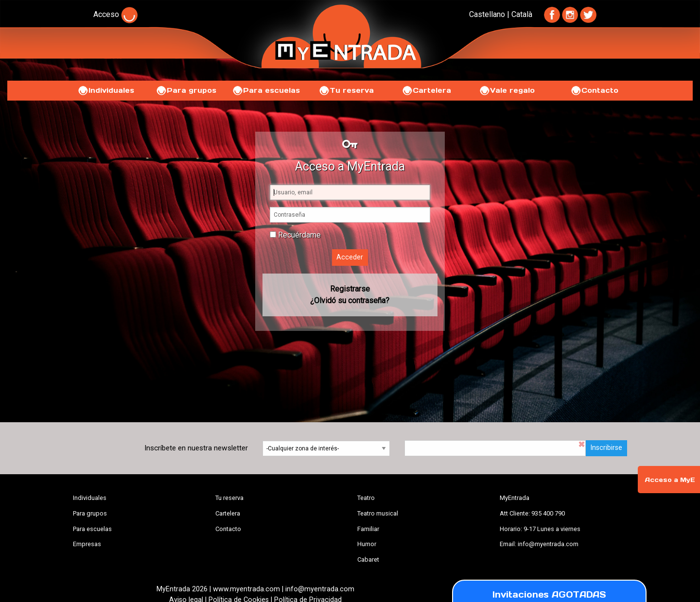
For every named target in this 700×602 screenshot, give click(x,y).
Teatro (366, 498)
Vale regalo (507, 90)
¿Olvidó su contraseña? (350, 301)
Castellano (487, 14)
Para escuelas (266, 90)
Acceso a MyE (670, 480)
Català (522, 14)
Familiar (368, 529)
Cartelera (426, 90)
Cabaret (368, 559)
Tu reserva (346, 90)
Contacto (594, 90)
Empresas (87, 544)
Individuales (106, 90)
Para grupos (186, 90)
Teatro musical (378, 513)
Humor (367, 544)
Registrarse (350, 289)
